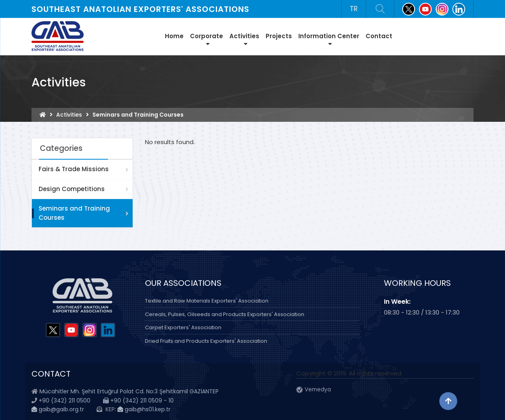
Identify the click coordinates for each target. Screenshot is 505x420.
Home (174, 36)
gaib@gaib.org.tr (58, 409)
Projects (279, 36)
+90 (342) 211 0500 (65, 400)
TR (354, 9)
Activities (244, 39)
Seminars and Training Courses (74, 213)
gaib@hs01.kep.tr (144, 409)
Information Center (329, 39)
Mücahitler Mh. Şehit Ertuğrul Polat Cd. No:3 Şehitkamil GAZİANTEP (129, 391)
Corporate (207, 39)
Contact (379, 36)
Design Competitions (72, 189)
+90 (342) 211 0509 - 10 (138, 400)
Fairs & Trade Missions (74, 169)
